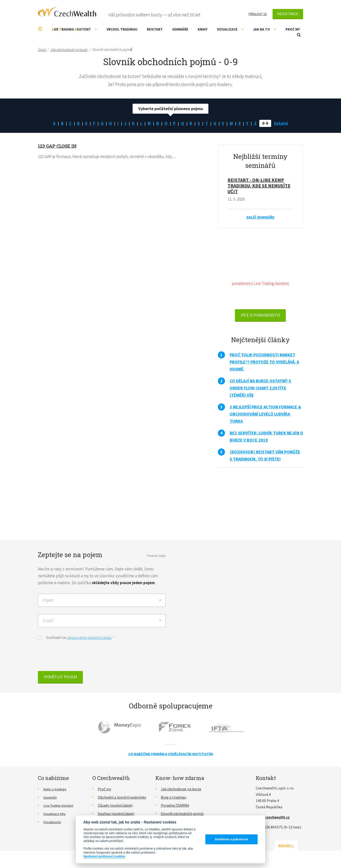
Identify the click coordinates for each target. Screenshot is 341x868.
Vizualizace (230, 29)
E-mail (48, 622)
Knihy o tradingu (57, 790)
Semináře (180, 29)
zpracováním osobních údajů (89, 639)
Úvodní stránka (40, 29)
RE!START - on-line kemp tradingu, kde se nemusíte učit (259, 186)
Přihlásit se (258, 14)
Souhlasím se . (76, 638)
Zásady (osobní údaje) (115, 807)
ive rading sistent (74, 29)
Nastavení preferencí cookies (104, 856)
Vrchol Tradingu (122, 29)
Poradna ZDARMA (175, 807)
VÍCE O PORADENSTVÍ (260, 316)
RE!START (155, 29)
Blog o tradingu (173, 799)
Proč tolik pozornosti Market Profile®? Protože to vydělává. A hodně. (264, 363)
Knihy (203, 29)
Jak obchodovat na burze (181, 790)
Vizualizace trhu (56, 815)
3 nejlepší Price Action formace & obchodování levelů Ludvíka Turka (265, 415)
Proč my (293, 29)
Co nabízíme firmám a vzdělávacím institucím (171, 756)
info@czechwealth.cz (274, 819)
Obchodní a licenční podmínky (122, 799)
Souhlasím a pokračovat (231, 839)
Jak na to (265, 29)
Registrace (288, 14)
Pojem (48, 602)
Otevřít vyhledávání (299, 35)
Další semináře (260, 217)
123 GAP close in (58, 146)
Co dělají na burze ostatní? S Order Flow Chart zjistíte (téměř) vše (260, 389)
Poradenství (53, 823)
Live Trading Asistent (60, 807)
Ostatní (283, 123)
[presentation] (74, 658)
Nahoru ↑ (292, 847)
